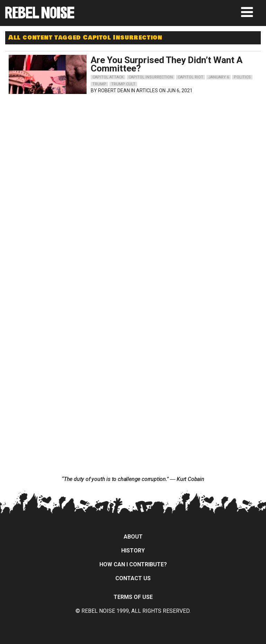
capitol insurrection (151, 77)
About (133, 537)
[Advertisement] (71, 141)
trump (99, 84)
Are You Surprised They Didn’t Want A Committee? (167, 64)
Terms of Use (133, 597)
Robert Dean (114, 91)
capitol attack (108, 77)
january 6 (219, 77)
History (133, 551)
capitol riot (190, 77)
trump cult (123, 84)
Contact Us (133, 578)
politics (242, 77)
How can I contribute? (133, 564)
